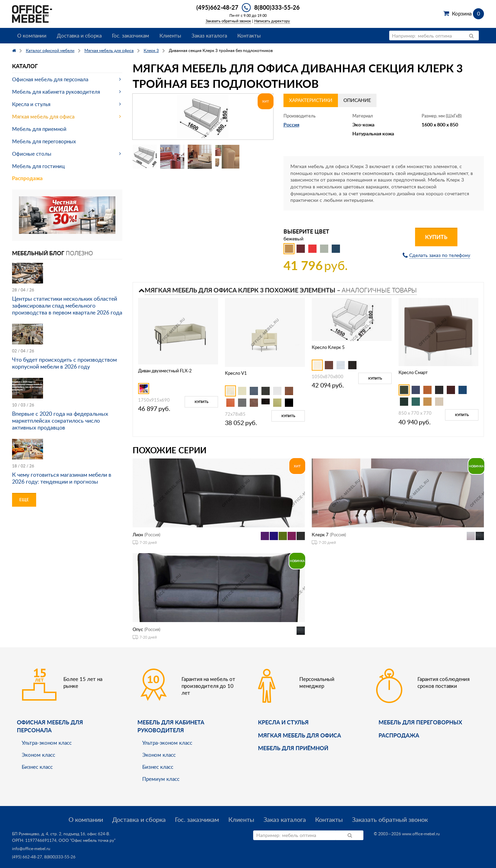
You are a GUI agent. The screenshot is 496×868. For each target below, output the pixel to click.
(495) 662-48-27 (27, 857)
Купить (436, 237)
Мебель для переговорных (44, 141)
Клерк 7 (320, 535)
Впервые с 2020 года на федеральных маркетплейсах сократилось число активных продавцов (60, 421)
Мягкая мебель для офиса (43, 116)
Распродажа (27, 178)
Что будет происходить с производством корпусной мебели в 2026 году (64, 363)
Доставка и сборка (79, 35)
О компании (32, 35)
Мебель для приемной (39, 129)
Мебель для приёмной (293, 748)
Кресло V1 (236, 373)
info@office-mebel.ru (31, 849)
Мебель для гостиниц (38, 166)
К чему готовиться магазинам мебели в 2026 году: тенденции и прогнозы (62, 478)
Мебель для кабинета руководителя (56, 92)
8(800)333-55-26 (277, 7)
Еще (24, 500)
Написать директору (272, 21)
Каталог (25, 66)
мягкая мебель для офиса (299, 735)
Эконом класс (38, 755)
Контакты (249, 35)
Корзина (468, 13)
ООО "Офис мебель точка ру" (87, 840)
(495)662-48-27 (217, 7)
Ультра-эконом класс (47, 743)
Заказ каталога (209, 35)
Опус (138, 629)
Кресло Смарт (413, 372)
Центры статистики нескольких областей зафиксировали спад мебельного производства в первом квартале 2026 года (67, 306)
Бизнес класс (37, 767)
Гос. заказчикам (131, 35)
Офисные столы (32, 154)
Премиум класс (161, 779)
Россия (291, 125)
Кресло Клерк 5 (328, 347)
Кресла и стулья (31, 104)
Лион (138, 535)
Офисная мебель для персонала (50, 79)
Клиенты (170, 35)
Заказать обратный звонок (228, 21)
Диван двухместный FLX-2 (165, 371)
